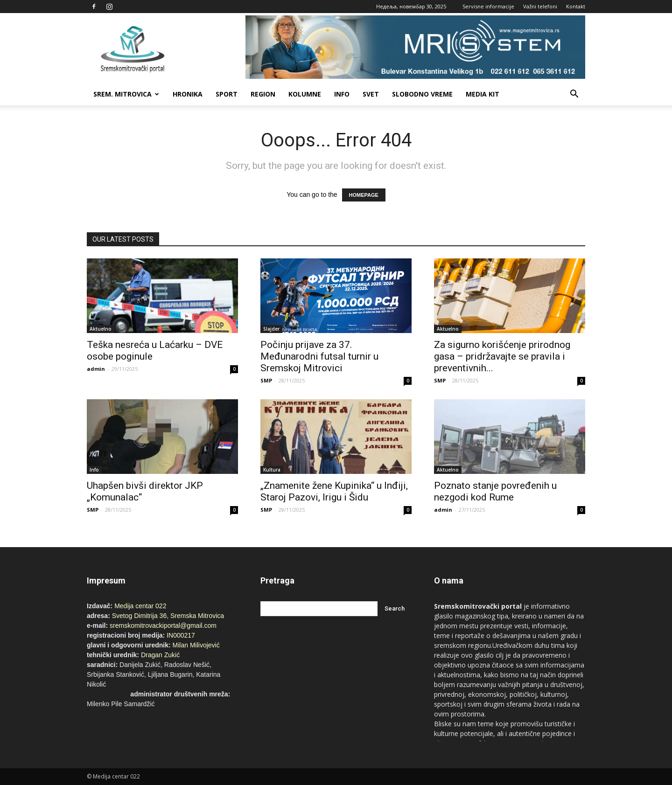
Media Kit (483, 94)
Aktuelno (101, 329)
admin (96, 369)
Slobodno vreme (422, 94)
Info (342, 94)
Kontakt (576, 6)
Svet (371, 94)
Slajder (271, 329)
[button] (574, 94)
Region (263, 94)
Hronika (188, 94)
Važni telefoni (540, 6)
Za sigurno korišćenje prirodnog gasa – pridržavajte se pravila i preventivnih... (502, 356)
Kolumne (305, 94)
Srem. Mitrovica (126, 94)
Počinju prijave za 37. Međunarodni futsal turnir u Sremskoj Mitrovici (319, 356)
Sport (227, 94)
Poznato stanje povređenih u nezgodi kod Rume (495, 491)
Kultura (272, 470)
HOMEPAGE (364, 195)
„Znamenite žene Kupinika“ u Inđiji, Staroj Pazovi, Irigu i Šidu (334, 491)
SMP (266, 380)
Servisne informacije (488, 6)
